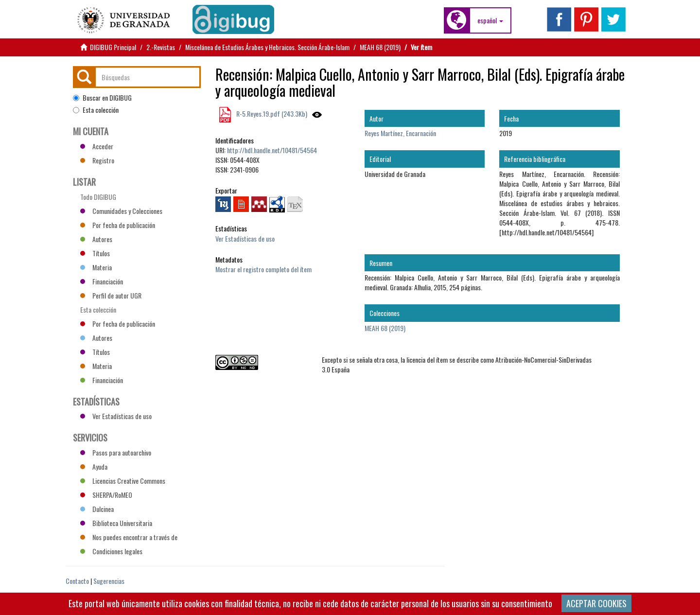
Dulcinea (97, 509)
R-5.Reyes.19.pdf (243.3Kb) (271, 114)
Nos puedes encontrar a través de (129, 537)
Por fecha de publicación (118, 225)
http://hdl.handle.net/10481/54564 (272, 150)
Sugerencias (109, 581)
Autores (96, 239)
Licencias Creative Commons (123, 481)
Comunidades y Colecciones (121, 211)
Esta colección (96, 110)
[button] (490, 20)
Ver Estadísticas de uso (245, 238)
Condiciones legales (111, 551)
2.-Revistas (161, 47)
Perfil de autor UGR (111, 295)
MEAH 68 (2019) (380, 47)
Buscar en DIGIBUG (102, 98)
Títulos (95, 253)
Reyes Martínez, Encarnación (400, 133)
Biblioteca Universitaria (116, 523)
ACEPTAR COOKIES (596, 603)
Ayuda (94, 466)
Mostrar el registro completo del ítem (263, 269)
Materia (96, 267)
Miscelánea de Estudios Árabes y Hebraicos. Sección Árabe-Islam (267, 47)
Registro (97, 160)
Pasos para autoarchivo (116, 452)
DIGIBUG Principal (113, 47)
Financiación (102, 281)
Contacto (77, 581)
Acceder (97, 146)
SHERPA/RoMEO (106, 495)
